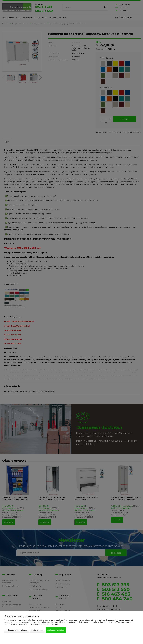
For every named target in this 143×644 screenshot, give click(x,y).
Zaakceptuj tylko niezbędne (16, 630)
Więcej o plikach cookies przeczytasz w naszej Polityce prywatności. (32, 624)
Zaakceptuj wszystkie (56, 630)
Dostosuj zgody (37, 630)
